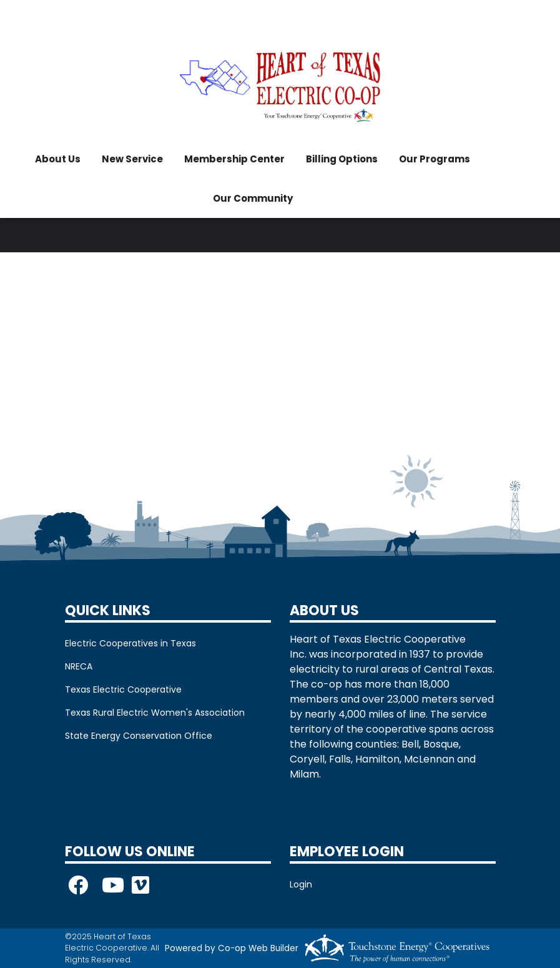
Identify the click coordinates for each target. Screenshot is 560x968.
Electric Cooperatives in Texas (130, 643)
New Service (132, 159)
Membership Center (234, 159)
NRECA (79, 666)
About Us (58, 159)
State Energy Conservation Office (139, 736)
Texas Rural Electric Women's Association (155, 713)
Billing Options (342, 159)
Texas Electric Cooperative (123, 689)
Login (301, 884)
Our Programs (435, 159)
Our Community (253, 198)
